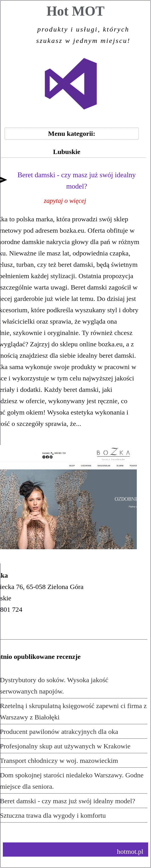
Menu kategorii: (72, 134)
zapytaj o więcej (65, 201)
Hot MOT (75, 26)
